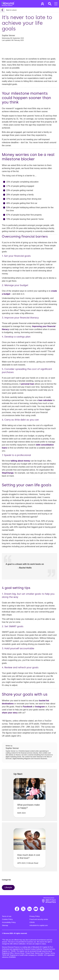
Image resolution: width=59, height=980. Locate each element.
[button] (42, 4)
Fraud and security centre (39, 919)
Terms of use (7, 916)
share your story (10, 713)
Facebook (28, 707)
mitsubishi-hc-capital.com (39, 925)
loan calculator (45, 400)
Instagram (40, 707)
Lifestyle (8, 887)
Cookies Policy (7, 919)
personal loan (28, 384)
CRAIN (32, 922)
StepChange (8, 473)
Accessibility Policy (9, 922)
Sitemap (5, 925)
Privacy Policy (35, 916)
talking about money (20, 461)
